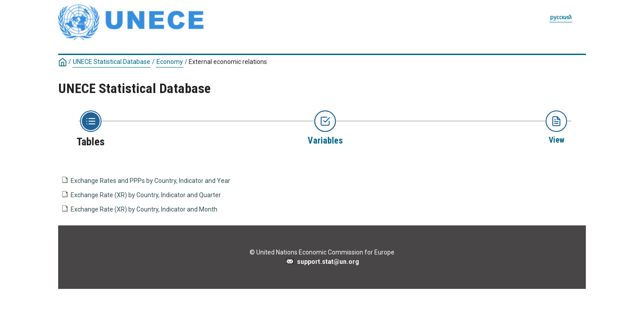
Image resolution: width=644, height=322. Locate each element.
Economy (170, 62)
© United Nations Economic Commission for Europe (322, 252)
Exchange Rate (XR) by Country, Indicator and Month (144, 209)
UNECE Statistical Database (112, 62)
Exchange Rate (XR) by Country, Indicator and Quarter (146, 195)
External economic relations (228, 62)
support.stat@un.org (322, 262)
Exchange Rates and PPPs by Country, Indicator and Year (150, 181)
